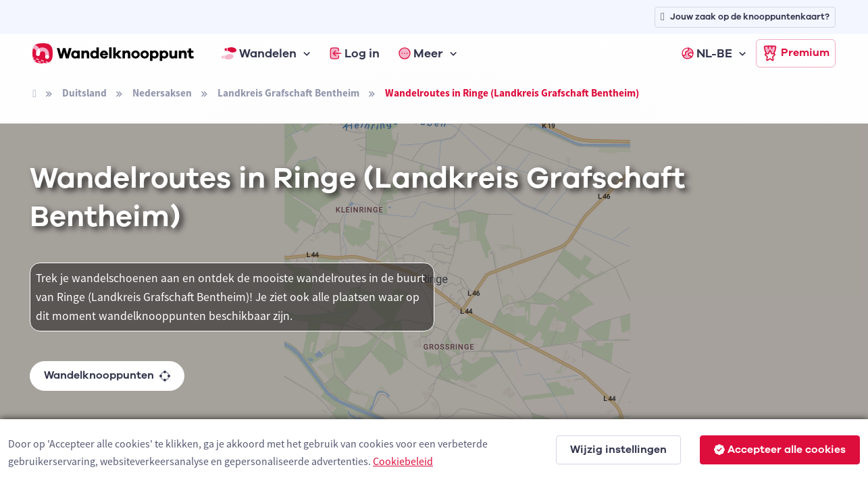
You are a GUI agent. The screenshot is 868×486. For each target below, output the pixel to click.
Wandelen (259, 53)
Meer (421, 53)
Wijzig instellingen (618, 450)
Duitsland (84, 93)
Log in (355, 53)
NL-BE (707, 53)
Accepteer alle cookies (780, 450)
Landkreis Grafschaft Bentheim (288, 93)
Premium (796, 53)
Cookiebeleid (403, 461)
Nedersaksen (162, 93)
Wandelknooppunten (107, 375)
